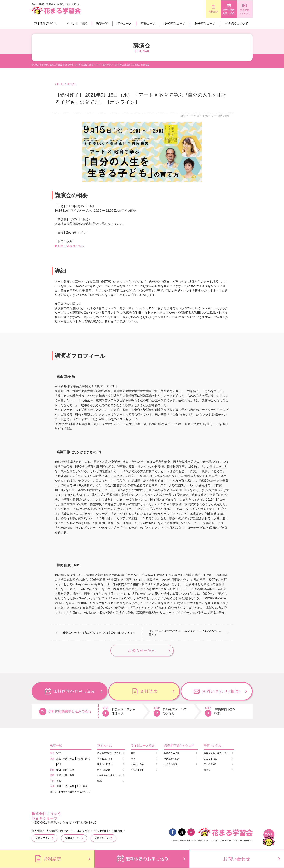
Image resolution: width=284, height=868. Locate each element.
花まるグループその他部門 (92, 831)
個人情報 (37, 831)
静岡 (65, 770)
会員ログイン (43, 838)
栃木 (59, 765)
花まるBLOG (210, 765)
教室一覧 (102, 23)
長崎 (85, 787)
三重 (72, 770)
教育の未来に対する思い (109, 754)
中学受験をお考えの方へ (109, 776)
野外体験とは (104, 770)
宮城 (59, 754)
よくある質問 (171, 765)
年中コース (124, 23)
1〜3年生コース (175, 23)
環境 (99, 781)
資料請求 (197, 12)
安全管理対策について (59, 831)
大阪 (65, 776)
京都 (59, 776)
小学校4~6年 (137, 770)
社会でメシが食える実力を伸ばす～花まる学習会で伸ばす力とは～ (99, 633)
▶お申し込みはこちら (69, 246)
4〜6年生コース (205, 23)
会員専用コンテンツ (241, 12)
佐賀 (72, 787)
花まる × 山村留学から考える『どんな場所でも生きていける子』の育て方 (185, 633)
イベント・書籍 (77, 23)
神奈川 (80, 759)
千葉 (65, 759)
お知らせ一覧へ (142, 651)
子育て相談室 (210, 759)
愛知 (59, 770)
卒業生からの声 (172, 759)
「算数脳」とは (105, 759)
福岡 (59, 787)
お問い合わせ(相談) (222, 692)
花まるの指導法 (105, 765)
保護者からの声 (172, 754)
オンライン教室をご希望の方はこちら (69, 792)
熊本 (79, 787)
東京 (59, 759)
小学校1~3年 (137, 765)
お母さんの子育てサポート (217, 754)
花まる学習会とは (46, 23)
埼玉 (72, 759)
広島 (59, 781)
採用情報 (118, 831)
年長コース (148, 23)
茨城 (87, 759)
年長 (133, 759)
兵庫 (72, 776)
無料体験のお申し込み (219, 12)
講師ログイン (72, 838)
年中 (133, 754)
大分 (65, 787)
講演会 (207, 770)
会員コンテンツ (103, 838)
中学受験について (236, 23)
